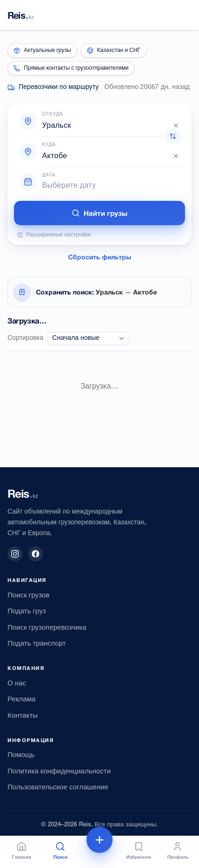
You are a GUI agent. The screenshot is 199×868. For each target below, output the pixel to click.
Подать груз (27, 611)
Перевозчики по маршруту (59, 87)
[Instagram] (15, 554)
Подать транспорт (37, 644)
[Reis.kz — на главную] (21, 15)
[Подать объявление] (99, 840)
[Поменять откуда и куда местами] (173, 136)
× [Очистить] (176, 126)
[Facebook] (36, 554)
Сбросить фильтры (100, 257)
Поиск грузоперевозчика (47, 628)
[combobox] (111, 126)
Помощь (21, 755)
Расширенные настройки (54, 235)
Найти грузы (99, 213)
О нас (17, 684)
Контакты (23, 716)
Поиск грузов (28, 596)
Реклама (21, 699)
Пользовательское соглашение (58, 787)
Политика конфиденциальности (59, 772)
